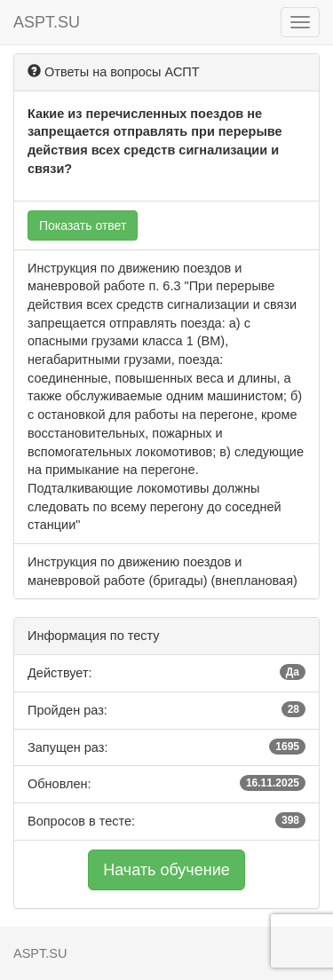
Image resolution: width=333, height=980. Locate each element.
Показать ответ (83, 225)
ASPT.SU (47, 22)
